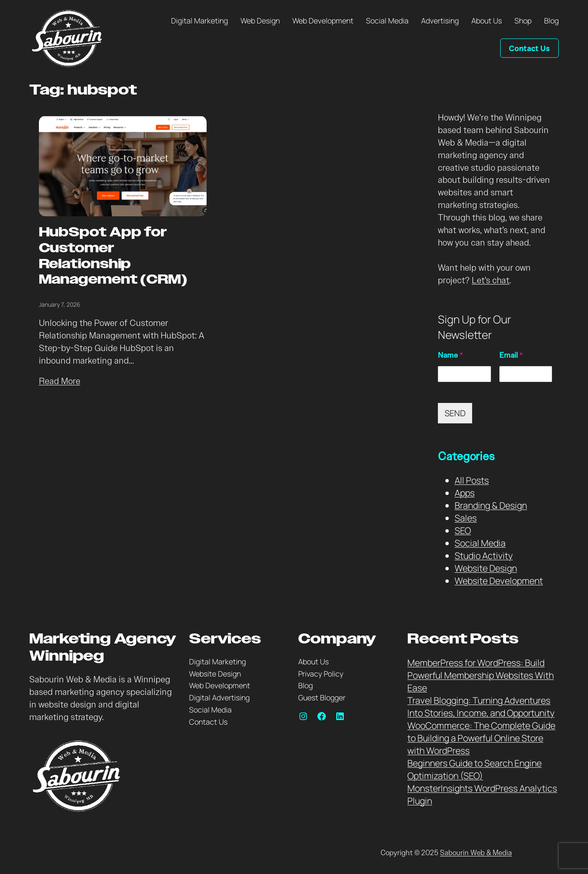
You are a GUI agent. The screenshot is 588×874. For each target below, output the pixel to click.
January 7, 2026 (60, 304)
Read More (60, 381)
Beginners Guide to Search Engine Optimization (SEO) (474, 769)
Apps (465, 493)
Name (450, 355)
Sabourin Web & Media (476, 853)
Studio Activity (484, 555)
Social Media (480, 543)
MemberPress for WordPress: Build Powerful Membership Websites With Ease (481, 675)
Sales (466, 518)
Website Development (499, 581)
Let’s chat (491, 280)
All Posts (472, 480)
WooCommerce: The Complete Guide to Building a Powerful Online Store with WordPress (481, 738)
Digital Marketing (217, 661)
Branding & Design (491, 505)
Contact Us (529, 48)
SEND (455, 413)
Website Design (486, 568)
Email (511, 355)
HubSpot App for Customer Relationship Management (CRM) (113, 256)
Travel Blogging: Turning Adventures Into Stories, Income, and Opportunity (481, 706)
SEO (463, 530)
